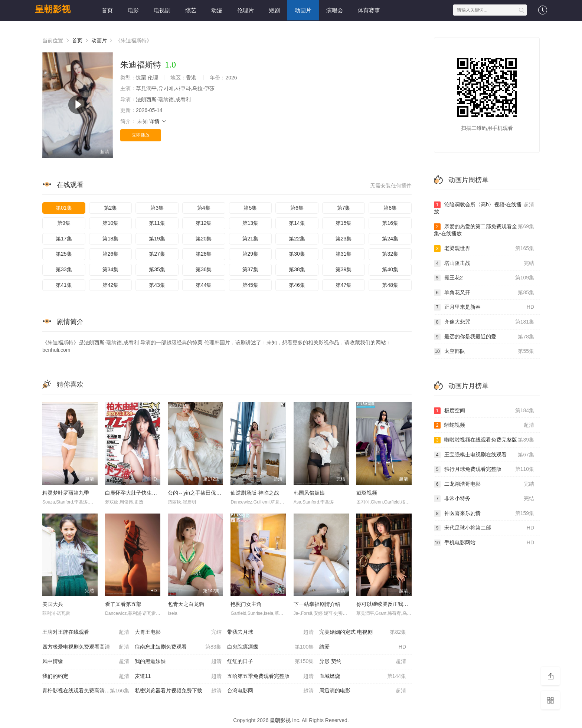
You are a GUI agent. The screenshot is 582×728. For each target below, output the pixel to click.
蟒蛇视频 (484, 425)
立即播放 (141, 135)
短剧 (274, 10)
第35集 (157, 269)
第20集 (204, 239)
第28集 (204, 254)
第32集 (390, 254)
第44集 (204, 285)
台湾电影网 (271, 691)
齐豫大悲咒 (484, 322)
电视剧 (162, 10)
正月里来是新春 (484, 307)
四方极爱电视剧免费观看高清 (86, 647)
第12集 (204, 223)
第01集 (64, 208)
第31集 (344, 254)
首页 (107, 10)
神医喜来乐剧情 (484, 514)
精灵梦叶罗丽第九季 (66, 493)
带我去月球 (271, 632)
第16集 (390, 223)
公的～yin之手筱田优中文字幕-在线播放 (214, 493)
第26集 (111, 254)
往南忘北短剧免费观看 (178, 647)
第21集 (251, 239)
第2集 (111, 208)
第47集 (344, 285)
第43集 (157, 285)
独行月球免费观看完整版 (484, 469)
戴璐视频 (367, 493)
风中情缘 (86, 662)
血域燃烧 (363, 676)
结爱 (363, 647)
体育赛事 (369, 10)
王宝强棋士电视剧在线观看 (484, 455)
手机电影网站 (484, 543)
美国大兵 (53, 604)
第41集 (64, 285)
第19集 (157, 239)
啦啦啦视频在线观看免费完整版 (484, 440)
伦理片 (246, 10)
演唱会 (335, 10)
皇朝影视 (53, 9)
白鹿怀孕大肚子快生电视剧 (136, 493)
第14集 (297, 223)
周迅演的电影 (363, 691)
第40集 (390, 269)
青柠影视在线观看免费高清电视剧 (86, 691)
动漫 (217, 10)
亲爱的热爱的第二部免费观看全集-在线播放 (484, 230)
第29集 (251, 254)
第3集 (157, 208)
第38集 (297, 269)
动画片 (303, 10)
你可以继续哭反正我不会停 (388, 604)
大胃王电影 (178, 632)
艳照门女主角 (246, 604)
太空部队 (484, 351)
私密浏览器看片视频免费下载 (178, 691)
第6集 (297, 208)
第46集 (297, 285)
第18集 (111, 239)
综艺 (191, 10)
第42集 (111, 285)
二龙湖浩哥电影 (484, 484)
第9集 (64, 223)
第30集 (297, 254)
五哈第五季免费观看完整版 (271, 676)
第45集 (251, 285)
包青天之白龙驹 (186, 604)
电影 (133, 10)
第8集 (390, 208)
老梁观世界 (484, 249)
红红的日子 (271, 662)
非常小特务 (484, 499)
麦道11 (178, 676)
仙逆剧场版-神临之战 (255, 493)
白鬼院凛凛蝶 (271, 647)
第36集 (204, 269)
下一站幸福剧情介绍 (317, 604)
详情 (158, 121)
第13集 (251, 223)
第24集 (390, 239)
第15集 (344, 223)
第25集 (64, 254)
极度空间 (484, 411)
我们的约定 (86, 676)
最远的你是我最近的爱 (484, 337)
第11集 (157, 223)
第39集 (344, 269)
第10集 (111, 223)
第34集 (111, 269)
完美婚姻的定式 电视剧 (363, 632)
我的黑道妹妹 (178, 662)
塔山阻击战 (484, 263)
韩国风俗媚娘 (309, 493)
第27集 (157, 254)
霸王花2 (484, 278)
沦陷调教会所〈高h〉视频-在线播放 (484, 208)
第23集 (344, 239)
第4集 (204, 208)
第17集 (64, 239)
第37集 (251, 269)
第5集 (250, 208)
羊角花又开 (484, 293)
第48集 (390, 285)
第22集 (297, 239)
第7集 (344, 208)
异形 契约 (363, 662)
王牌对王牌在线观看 (86, 632)
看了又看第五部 (123, 604)
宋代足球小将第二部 (484, 528)
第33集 (64, 269)
